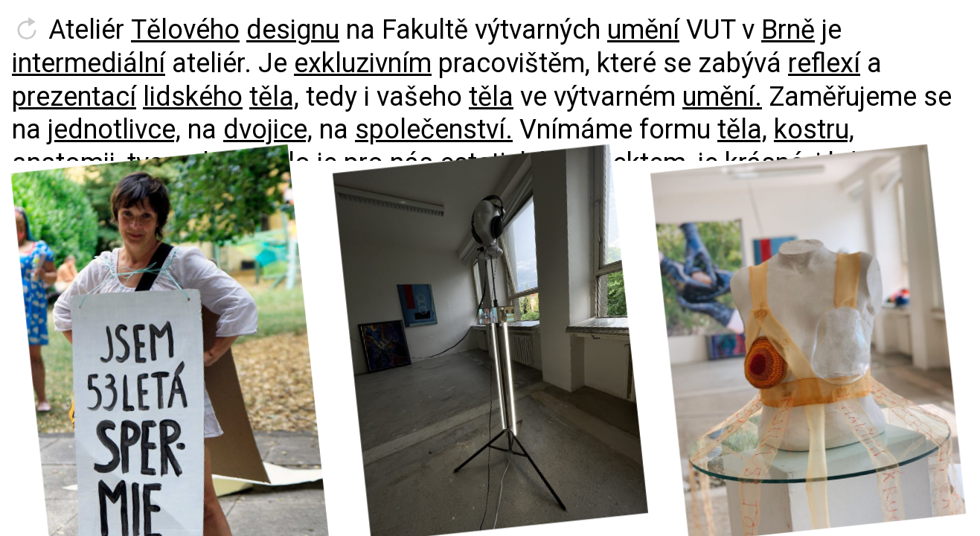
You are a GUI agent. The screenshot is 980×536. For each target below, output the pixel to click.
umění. (722, 97)
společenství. (434, 130)
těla (491, 97)
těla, (274, 97)
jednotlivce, (114, 130)
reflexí (824, 63)
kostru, (814, 130)
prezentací (74, 97)
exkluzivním (363, 63)
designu (293, 30)
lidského (193, 97)
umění (643, 30)
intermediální (89, 63)
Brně (788, 30)
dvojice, (268, 130)
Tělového (185, 30)
